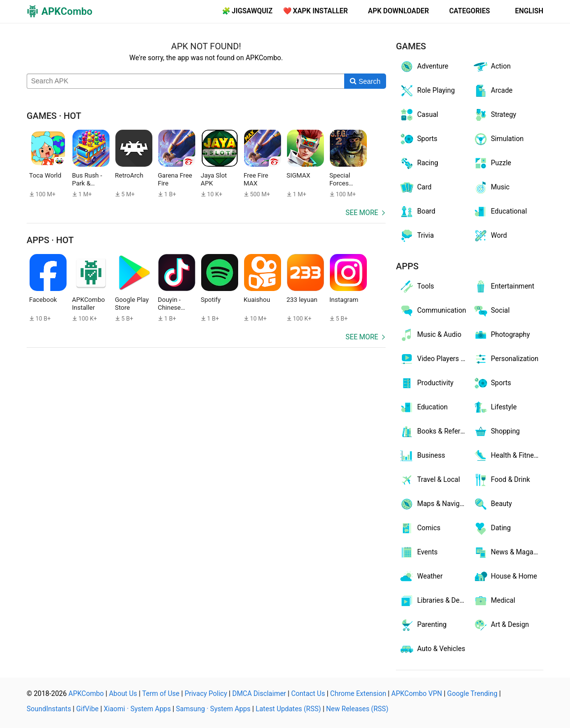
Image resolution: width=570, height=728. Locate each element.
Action (492, 67)
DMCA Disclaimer (259, 693)
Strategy (495, 115)
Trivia (416, 236)
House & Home (505, 577)
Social (491, 311)
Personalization (506, 359)
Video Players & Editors (434, 359)
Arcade (493, 91)
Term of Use (161, 693)
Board (417, 212)
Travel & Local (429, 480)
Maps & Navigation (434, 504)
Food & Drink (501, 480)
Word (490, 236)
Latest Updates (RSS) (288, 709)
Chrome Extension (358, 693)
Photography (501, 335)
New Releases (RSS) (357, 709)
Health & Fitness (507, 456)
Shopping (497, 432)
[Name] (186, 81)
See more (362, 213)
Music (491, 187)
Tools (416, 287)
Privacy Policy (206, 693)
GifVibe (88, 709)
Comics (420, 528)
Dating (492, 528)
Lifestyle (495, 407)
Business (422, 456)
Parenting (423, 625)
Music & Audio (430, 335)
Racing (419, 163)
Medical (494, 601)
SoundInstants (49, 709)
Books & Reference (434, 432)
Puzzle (492, 163)
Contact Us (308, 693)
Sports (418, 139)
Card (415, 187)
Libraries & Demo (434, 601)
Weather (421, 577)
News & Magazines (508, 552)
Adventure (424, 67)
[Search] (365, 81)
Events (418, 552)
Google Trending (472, 693)
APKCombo (86, 693)
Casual (419, 115)
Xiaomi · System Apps (137, 709)
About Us (123, 693)
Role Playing (427, 91)
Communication (432, 311)
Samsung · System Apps (213, 709)
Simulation (498, 139)
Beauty (493, 504)
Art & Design (501, 625)
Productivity (426, 383)
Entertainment (504, 287)
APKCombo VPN (417, 693)
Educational (500, 212)
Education (423, 407)
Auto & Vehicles (432, 649)
